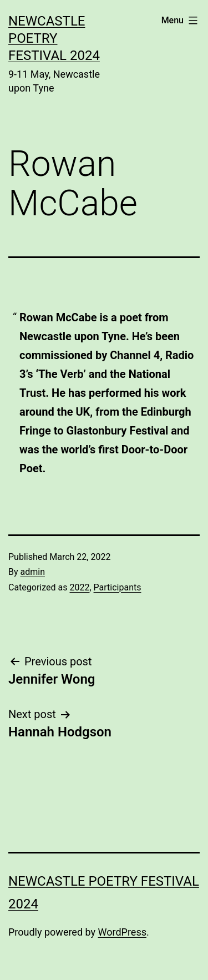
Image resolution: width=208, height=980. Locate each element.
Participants (118, 587)
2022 (79, 587)
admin (33, 572)
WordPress (122, 932)
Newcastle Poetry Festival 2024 (54, 38)
